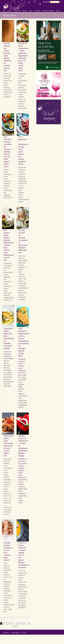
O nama (24, 633)
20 (21, 623)
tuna (20, 375)
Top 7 (31, 11)
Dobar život (17, 11)
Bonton (25, 11)
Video (58, 11)
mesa (10, 386)
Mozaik (9, 11)
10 (17, 623)
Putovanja (37, 11)
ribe (5, 361)
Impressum (6, 633)
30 (24, 623)
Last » (15, 626)
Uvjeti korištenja (15, 633)
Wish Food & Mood (48, 11)
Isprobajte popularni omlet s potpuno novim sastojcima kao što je (22, 366)
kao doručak (23, 396)
